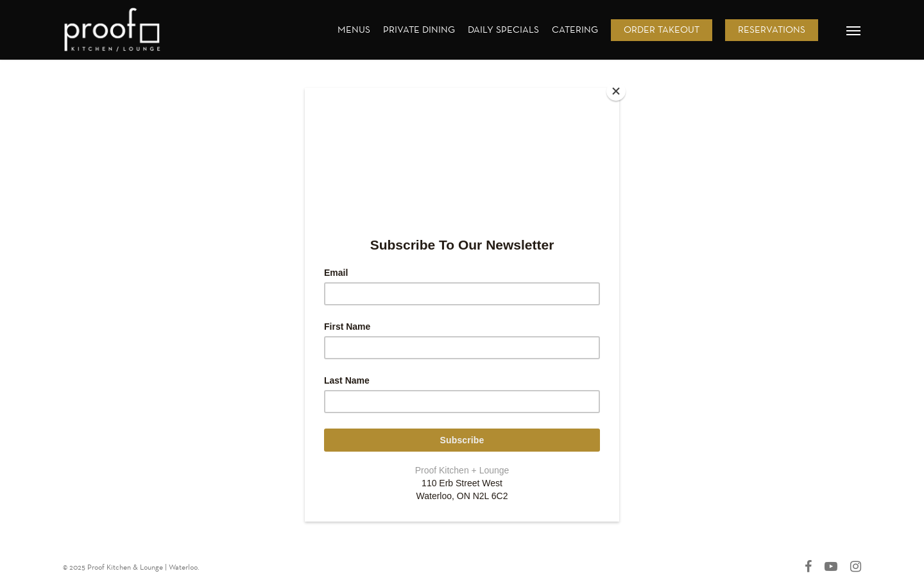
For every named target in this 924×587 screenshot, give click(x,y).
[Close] (616, 91)
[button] (854, 30)
